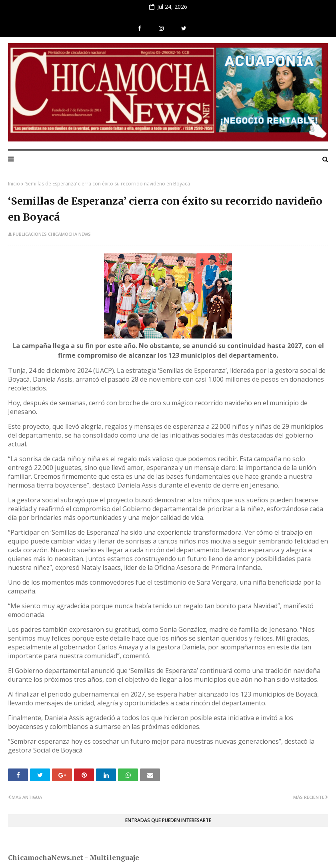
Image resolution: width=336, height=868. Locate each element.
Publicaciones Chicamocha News (52, 234)
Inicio (14, 184)
